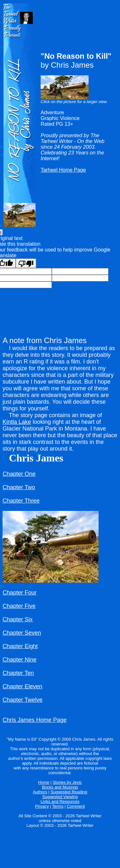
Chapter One (19, 474)
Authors (40, 792)
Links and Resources (60, 801)
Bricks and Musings (60, 787)
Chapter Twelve (23, 700)
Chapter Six (18, 619)
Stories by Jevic (67, 782)
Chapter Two (19, 487)
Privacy (42, 806)
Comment (76, 806)
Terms (58, 806)
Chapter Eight (20, 646)
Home (44, 782)
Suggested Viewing (60, 797)
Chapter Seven (22, 633)
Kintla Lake (17, 422)
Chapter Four (20, 593)
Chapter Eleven (22, 686)
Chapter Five (19, 606)
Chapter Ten (18, 673)
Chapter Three (21, 501)
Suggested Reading (69, 792)
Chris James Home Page (35, 720)
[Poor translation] (26, 263)
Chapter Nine (20, 660)
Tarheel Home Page (63, 170)
